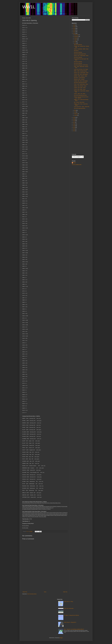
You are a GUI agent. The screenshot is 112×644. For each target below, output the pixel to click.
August (76, 40)
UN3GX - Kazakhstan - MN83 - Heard (81, 49)
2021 (74, 33)
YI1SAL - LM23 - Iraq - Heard (80, 94)
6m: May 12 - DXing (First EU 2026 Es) (71, 615)
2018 (74, 121)
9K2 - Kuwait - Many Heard (79, 102)
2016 (74, 124)
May (75, 110)
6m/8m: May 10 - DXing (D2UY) (70, 622)
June (75, 43)
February (76, 114)
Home (45, 592)
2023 (74, 30)
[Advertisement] (45, 581)
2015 (74, 126)
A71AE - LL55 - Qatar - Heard (80, 89)
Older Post (65, 592)
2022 (74, 32)
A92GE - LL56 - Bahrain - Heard (80, 86)
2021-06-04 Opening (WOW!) (80, 108)
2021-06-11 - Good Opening (79, 78)
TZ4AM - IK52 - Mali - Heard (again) (81, 74)
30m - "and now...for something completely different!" (74, 629)
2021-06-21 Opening (78, 62)
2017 (74, 122)
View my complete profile (77, 165)
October (76, 38)
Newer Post (25, 592)
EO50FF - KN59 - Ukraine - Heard (80, 76)
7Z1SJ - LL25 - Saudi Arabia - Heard (81, 84)
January (76, 115)
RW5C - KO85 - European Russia (80, 71)
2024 (74, 28)
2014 (74, 127)
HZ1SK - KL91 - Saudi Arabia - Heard (81, 56)
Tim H (74, 163)
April (75, 112)
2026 (74, 25)
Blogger (61, 638)
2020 (74, 117)
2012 (74, 131)
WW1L (29, 7)
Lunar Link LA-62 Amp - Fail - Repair (81, 69)
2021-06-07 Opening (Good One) (80, 83)
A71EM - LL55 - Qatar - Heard (80, 88)
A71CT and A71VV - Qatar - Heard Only (82, 107)
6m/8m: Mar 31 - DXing (68, 602)
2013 (74, 129)
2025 (74, 27)
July (75, 42)
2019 (74, 119)
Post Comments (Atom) (32, 594)
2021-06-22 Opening (78, 57)
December (76, 35)
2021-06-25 (76, 51)
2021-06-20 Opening (78, 63)
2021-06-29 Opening (78, 45)
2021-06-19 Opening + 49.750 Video (81, 65)
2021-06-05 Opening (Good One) (80, 95)
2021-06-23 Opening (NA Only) (80, 54)
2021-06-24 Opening (78, 52)
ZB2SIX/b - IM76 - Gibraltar (79, 79)
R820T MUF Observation (69, 608)
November (76, 37)
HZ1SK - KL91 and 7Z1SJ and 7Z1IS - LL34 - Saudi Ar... (81, 97)
